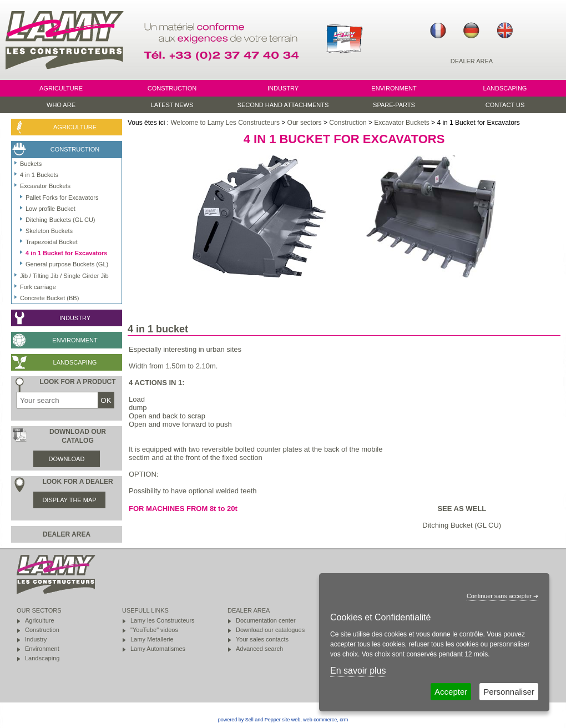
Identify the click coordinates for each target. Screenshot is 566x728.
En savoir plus (358, 671)
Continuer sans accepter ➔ (502, 596)
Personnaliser (509, 692)
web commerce (320, 720)
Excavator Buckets (401, 123)
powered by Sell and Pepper (249, 720)
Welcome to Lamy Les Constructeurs (225, 123)
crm (344, 720)
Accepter (451, 692)
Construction (348, 123)
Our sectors (305, 123)
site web (291, 720)
